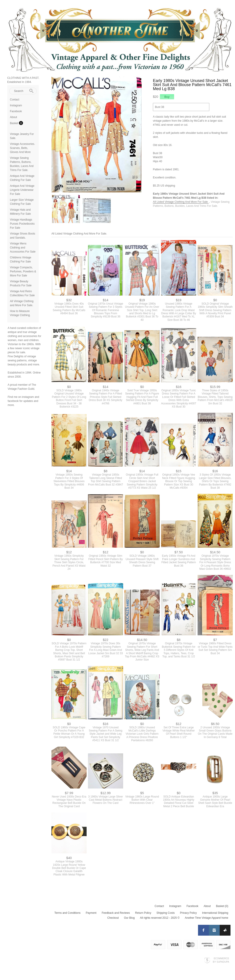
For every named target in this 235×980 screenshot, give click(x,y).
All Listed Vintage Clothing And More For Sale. (181, 202)
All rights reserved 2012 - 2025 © (160, 918)
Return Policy (143, 913)
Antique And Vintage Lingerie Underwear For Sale (22, 190)
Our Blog (129, 918)
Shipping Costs (166, 913)
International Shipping (215, 913)
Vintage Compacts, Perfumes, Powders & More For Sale (23, 271)
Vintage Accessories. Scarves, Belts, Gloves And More (22, 148)
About (13, 117)
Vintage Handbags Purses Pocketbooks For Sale (22, 224)
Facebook (16, 111)
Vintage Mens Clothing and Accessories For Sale (23, 248)
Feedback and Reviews (116, 913)
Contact (15, 100)
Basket (14, 123)
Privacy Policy (188, 913)
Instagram (16, 105)
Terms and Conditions (67, 913)
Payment (91, 913)
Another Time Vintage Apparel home (206, 918)
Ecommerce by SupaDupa (221, 960)
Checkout (113, 918)
